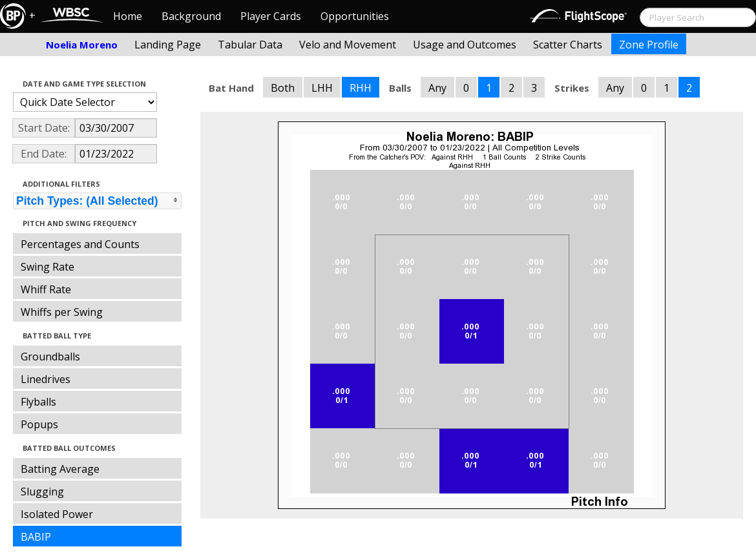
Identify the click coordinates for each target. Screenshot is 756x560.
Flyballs (38, 402)
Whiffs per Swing (62, 312)
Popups (39, 424)
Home (128, 16)
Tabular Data (250, 45)
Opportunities (355, 16)
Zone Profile (649, 45)
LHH (322, 88)
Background (191, 16)
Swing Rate (47, 267)
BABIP (36, 537)
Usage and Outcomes (465, 45)
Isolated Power (57, 514)
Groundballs (50, 357)
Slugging (42, 492)
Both (283, 88)
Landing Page (168, 45)
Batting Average (60, 469)
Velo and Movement (348, 45)
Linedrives (46, 379)
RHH (361, 88)
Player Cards (271, 16)
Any (437, 88)
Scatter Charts (568, 45)
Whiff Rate (46, 289)
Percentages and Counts (80, 244)
